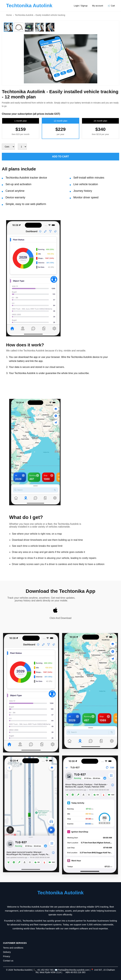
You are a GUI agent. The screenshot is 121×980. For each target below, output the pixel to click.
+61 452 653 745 (45, 970)
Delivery (7, 952)
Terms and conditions (13, 948)
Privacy (7, 956)
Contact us (8, 961)
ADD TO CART (61, 157)
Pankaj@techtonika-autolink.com (74, 970)
